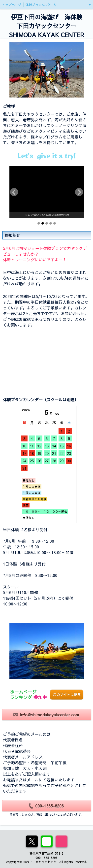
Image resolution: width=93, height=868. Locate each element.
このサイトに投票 (67, 695)
